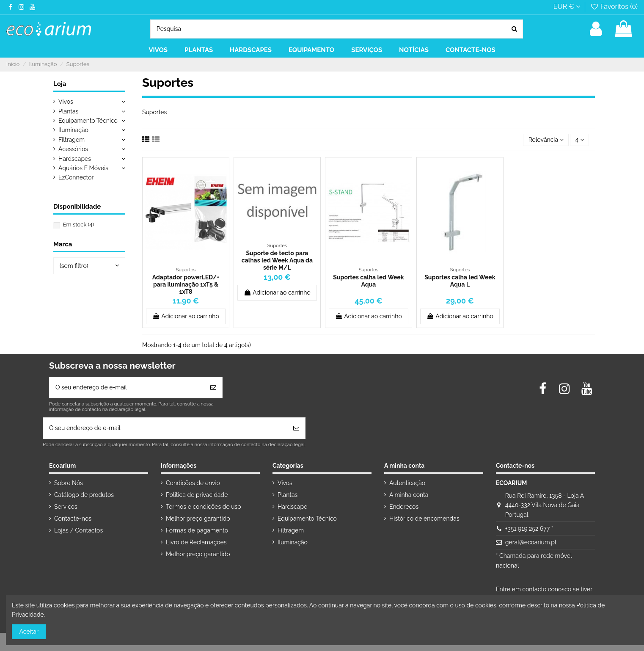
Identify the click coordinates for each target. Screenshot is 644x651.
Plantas (68, 111)
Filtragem (72, 140)
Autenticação (407, 483)
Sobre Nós (69, 483)
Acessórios (73, 149)
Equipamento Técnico (88, 121)
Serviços (66, 507)
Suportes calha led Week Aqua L (460, 281)
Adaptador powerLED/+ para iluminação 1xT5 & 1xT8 (186, 284)
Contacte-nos (73, 519)
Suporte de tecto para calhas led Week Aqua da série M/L (277, 260)
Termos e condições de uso (204, 507)
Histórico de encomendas (424, 519)
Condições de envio (193, 483)
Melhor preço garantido (198, 519)
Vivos (66, 102)
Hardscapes (75, 159)
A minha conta (409, 495)
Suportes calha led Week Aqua (368, 281)
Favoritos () (614, 7)
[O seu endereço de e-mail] (127, 388)
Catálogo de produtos (84, 495)
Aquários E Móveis (83, 168)
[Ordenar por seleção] (546, 140)
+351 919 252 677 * (529, 529)
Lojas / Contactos (78, 530)
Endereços (404, 507)
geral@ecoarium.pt (531, 542)
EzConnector (76, 177)
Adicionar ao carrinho (186, 316)
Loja (60, 84)
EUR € (567, 7)
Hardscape (292, 507)
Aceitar (29, 632)
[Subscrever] (213, 388)
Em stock (78, 225)
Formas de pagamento (197, 530)
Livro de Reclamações (196, 542)
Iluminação (73, 130)
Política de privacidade (197, 495)
